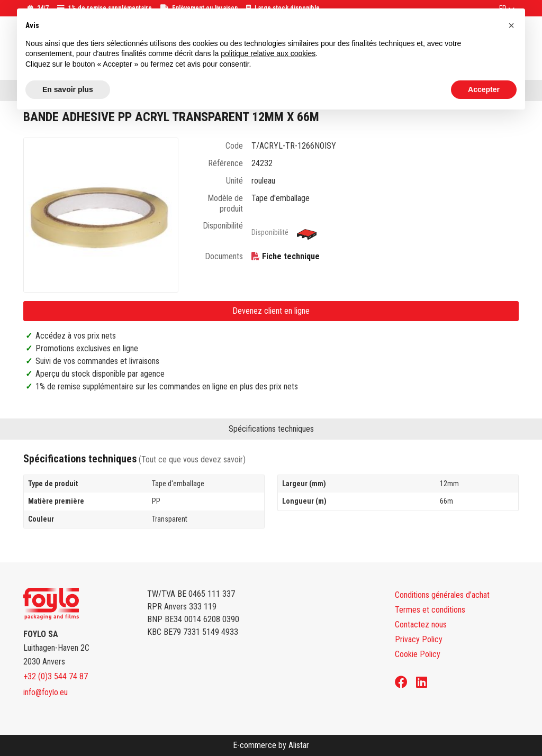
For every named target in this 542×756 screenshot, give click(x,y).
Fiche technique (291, 256)
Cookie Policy (418, 654)
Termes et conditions (430, 610)
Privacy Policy (419, 639)
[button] (511, 25)
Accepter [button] (484, 89)
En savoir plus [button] (68, 89)
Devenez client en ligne (271, 311)
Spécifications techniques (271, 429)
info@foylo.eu (46, 692)
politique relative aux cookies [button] (268, 53)
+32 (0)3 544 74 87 (56, 676)
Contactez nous (421, 625)
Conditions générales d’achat (442, 595)
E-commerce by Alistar (271, 745)
